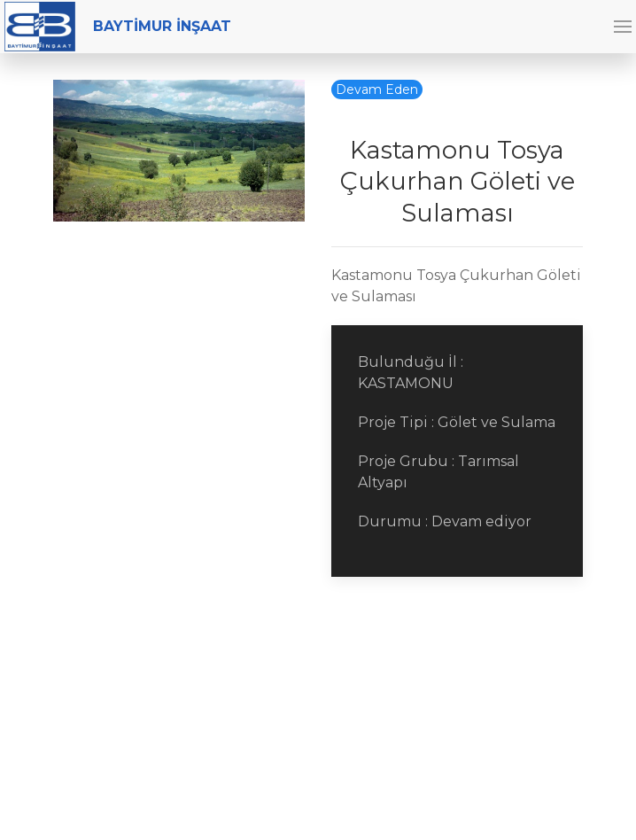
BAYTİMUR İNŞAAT (118, 27)
